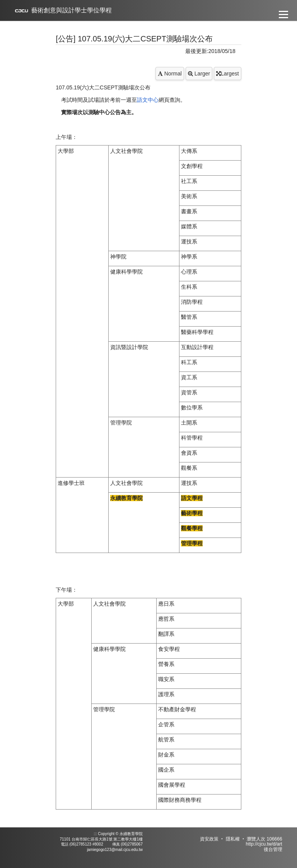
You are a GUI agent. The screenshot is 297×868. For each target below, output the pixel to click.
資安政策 (209, 839)
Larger (199, 74)
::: (95, 834)
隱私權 (233, 839)
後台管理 (273, 849)
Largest (228, 74)
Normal (170, 74)
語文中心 (148, 100)
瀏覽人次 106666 (264, 839)
